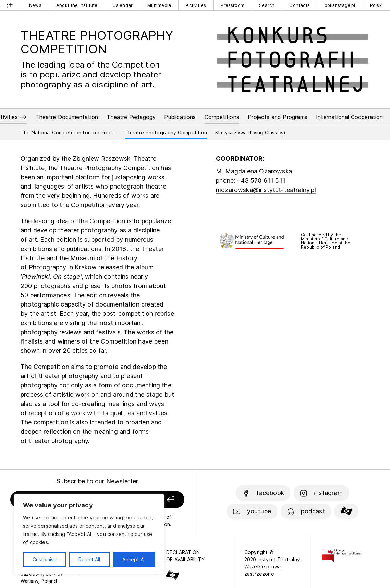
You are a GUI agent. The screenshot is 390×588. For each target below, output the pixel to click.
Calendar (123, 5)
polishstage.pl (340, 5)
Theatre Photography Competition (166, 133)
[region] (89, 534)
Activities (196, 5)
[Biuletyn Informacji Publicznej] (342, 552)
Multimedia (159, 5)
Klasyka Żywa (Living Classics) (250, 133)
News (35, 5)
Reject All (89, 559)
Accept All (134, 559)
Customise (45, 559)
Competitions (222, 117)
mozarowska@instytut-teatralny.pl (266, 190)
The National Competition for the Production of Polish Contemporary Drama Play (69, 133)
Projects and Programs (278, 117)
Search (267, 5)
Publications (180, 117)
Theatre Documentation (67, 117)
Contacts (299, 5)
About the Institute (77, 5)
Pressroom (233, 5)
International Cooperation (350, 117)
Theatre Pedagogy (131, 117)
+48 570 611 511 (261, 181)
